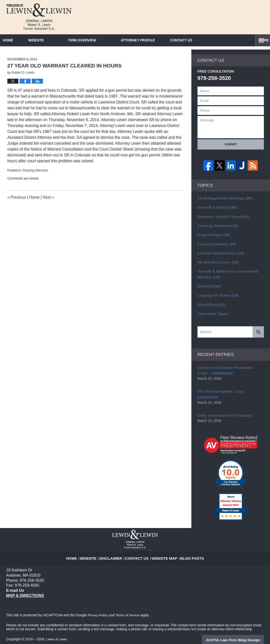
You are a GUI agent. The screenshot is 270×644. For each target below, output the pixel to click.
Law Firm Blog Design (240, 634)
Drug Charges (212, 242)
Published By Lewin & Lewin (238, 16)
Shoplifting (210, 308)
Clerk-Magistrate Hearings (222, 208)
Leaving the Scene (216, 299)
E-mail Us (15, 585)
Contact (209, 40)
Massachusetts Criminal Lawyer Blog (39, 17)
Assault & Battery (215, 217)
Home (17, 40)
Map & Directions (25, 590)
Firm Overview (101, 40)
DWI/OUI (208, 290)
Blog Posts (188, 550)
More (259, 40)
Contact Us (139, 550)
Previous (17, 208)
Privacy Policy (98, 609)
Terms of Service (129, 609)
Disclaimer (115, 550)
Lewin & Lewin (57, 633)
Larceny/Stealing (215, 251)
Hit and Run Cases (216, 268)
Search (258, 334)
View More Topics (212, 316)
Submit (231, 155)
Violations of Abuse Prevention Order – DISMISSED (229, 372)
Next (48, 208)
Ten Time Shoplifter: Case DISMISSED (228, 392)
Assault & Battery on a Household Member (225, 279)
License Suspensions (219, 260)
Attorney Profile (157, 40)
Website (55, 40)
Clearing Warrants (35, 181)
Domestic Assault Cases (221, 225)
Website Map (163, 550)
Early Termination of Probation (222, 410)
